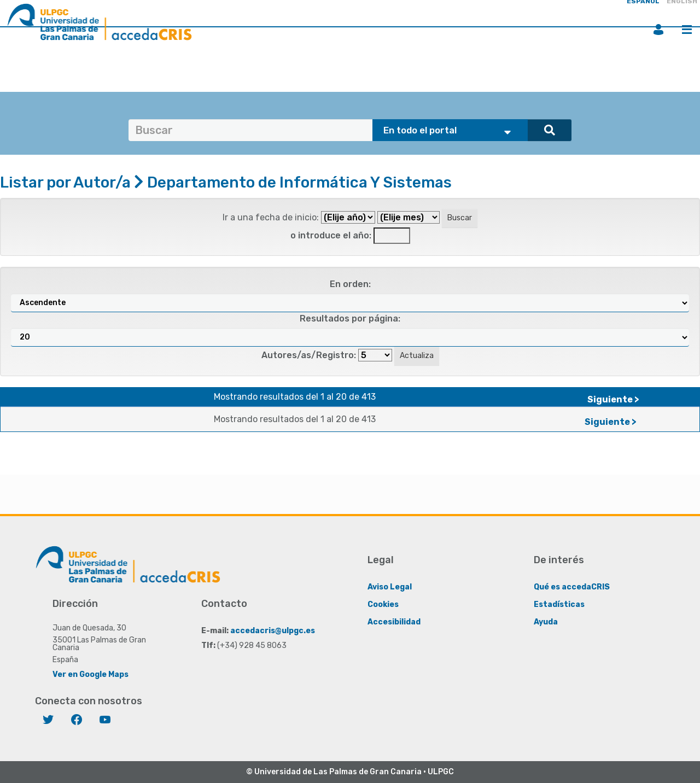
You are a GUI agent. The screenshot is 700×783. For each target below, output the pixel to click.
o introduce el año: (331, 235)
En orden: (350, 284)
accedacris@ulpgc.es (273, 631)
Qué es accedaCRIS (572, 587)
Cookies (383, 604)
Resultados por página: (350, 319)
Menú (687, 30)
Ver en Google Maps (91, 674)
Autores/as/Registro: (309, 355)
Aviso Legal (390, 587)
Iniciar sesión (658, 30)
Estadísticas (559, 604)
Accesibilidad (394, 622)
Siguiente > (613, 399)
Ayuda (546, 622)
